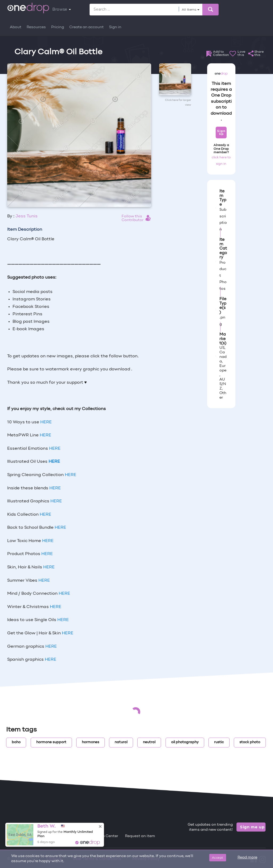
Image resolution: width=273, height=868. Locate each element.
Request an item (140, 836)
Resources (36, 27)
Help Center (107, 836)
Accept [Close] (218, 857)
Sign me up (252, 827)
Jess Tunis (27, 216)
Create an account (87, 27)
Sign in (115, 27)
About (16, 27)
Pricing (58, 27)
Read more (247, 857)
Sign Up (221, 132)
